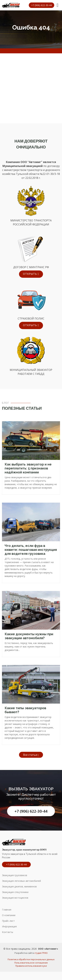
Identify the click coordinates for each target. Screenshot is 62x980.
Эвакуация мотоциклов (15, 898)
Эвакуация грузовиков (15, 875)
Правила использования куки (31, 966)
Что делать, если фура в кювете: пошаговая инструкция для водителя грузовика (31, 550)
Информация (9, 927)
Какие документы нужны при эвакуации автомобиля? (29, 636)
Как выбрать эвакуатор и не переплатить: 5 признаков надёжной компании (28, 468)
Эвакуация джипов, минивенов (19, 887)
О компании (9, 915)
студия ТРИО (41, 953)
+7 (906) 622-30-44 (31, 811)
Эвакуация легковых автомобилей (21, 881)
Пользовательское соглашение (31, 963)
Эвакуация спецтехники (15, 892)
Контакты (8, 932)
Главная (7, 910)
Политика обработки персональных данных (31, 959)
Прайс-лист (8, 921)
